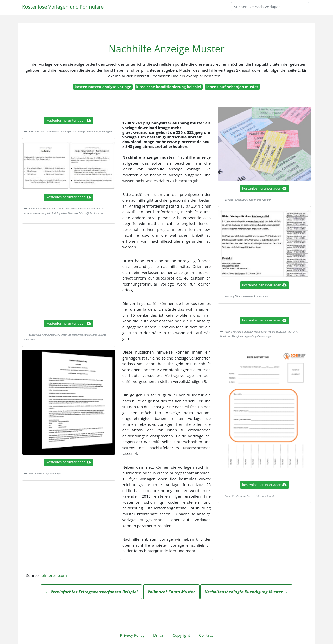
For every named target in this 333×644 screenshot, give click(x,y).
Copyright (181, 635)
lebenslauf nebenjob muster (232, 87)
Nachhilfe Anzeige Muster (166, 49)
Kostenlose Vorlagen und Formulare (63, 7)
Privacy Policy (132, 635)
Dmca (158, 635)
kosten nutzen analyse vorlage (103, 87)
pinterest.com (54, 575)
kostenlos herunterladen (69, 120)
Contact (206, 635)
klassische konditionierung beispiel (169, 87)
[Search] (270, 7)
